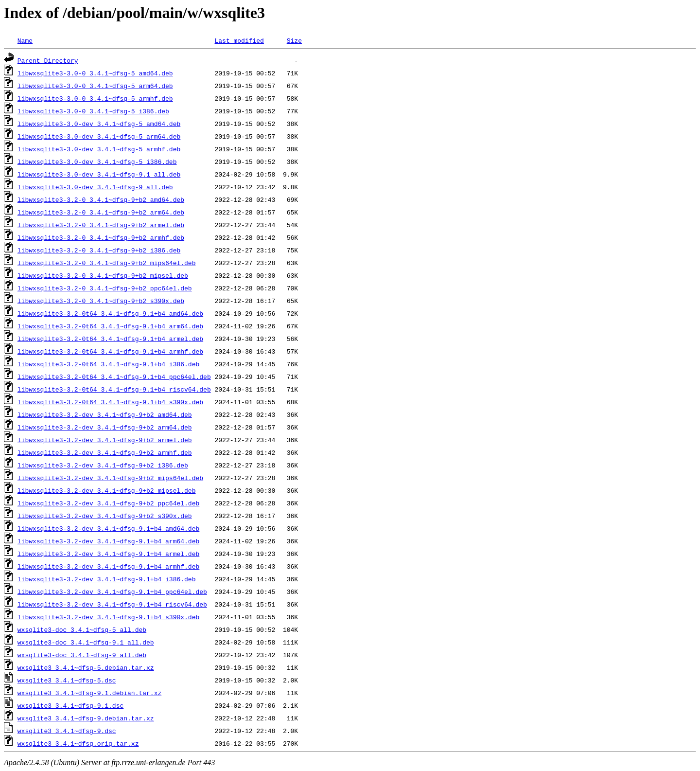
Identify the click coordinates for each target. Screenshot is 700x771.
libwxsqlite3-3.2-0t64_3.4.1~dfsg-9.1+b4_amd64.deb (110, 313)
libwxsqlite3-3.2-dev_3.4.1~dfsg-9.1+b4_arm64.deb (108, 541)
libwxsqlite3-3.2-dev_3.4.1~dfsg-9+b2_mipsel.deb (107, 490)
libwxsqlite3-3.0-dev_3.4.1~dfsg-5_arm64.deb (99, 136)
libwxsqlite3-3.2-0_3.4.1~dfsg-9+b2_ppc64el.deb (105, 288)
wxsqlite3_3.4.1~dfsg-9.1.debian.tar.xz (89, 693)
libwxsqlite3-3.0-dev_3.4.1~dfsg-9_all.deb (95, 187)
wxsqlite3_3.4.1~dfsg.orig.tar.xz (78, 743)
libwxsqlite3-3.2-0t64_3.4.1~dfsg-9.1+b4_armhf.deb (110, 351)
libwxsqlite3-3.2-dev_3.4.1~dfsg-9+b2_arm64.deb (105, 427)
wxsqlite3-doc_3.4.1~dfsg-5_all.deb (82, 629)
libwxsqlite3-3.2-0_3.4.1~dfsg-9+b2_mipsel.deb (103, 275)
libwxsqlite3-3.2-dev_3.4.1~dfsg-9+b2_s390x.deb (105, 516)
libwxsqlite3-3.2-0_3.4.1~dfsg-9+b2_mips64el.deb (107, 263)
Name (25, 40)
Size (294, 40)
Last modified (239, 40)
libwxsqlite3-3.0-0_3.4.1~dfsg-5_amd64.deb (95, 73)
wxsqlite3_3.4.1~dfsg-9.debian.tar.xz (86, 718)
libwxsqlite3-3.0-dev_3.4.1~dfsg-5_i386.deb (97, 161)
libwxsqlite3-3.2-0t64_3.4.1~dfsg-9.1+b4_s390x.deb (110, 402)
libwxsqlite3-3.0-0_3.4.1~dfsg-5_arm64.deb (95, 86)
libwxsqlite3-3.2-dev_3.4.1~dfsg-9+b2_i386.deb (103, 465)
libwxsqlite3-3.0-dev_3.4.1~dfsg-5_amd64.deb (99, 124)
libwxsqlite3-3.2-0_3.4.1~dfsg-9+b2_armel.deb (101, 225)
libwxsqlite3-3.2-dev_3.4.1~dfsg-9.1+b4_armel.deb (108, 554)
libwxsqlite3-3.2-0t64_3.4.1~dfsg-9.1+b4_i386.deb (108, 364)
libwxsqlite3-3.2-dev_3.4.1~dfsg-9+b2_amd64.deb (105, 414)
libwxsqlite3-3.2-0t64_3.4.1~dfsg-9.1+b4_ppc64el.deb (114, 377)
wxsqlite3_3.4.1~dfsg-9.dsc (67, 731)
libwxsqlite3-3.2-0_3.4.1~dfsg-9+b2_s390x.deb (101, 301)
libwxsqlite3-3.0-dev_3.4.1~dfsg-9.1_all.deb (99, 174)
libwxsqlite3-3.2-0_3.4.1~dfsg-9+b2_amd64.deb (101, 199)
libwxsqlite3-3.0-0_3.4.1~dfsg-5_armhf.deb (95, 98)
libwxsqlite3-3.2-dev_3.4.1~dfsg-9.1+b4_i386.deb (107, 579)
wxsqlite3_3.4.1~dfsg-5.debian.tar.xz (86, 667)
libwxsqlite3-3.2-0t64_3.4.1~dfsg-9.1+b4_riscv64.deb (114, 389)
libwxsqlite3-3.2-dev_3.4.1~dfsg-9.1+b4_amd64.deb (108, 528)
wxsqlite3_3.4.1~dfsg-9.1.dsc (70, 705)
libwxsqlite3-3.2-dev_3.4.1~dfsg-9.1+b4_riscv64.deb (112, 604)
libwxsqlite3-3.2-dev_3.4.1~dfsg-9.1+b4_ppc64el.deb (112, 592)
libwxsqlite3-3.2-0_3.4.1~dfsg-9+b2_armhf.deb (101, 237)
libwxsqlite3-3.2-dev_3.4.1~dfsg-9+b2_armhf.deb (105, 452)
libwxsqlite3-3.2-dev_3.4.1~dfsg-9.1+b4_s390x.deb (108, 617)
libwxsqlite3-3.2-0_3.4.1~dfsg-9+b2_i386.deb (99, 250)
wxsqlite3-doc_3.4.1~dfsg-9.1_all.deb (86, 642)
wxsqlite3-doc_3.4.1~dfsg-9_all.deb (82, 655)
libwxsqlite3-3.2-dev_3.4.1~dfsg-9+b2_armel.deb (105, 440)
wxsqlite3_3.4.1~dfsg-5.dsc (67, 680)
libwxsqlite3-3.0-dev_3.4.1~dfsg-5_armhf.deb (99, 149)
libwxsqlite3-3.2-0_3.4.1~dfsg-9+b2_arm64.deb (101, 212)
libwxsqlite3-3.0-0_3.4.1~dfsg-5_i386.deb (93, 111)
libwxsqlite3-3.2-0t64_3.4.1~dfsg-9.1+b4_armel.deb (110, 339)
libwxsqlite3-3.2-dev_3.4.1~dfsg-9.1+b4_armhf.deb (108, 566)
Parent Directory (48, 60)
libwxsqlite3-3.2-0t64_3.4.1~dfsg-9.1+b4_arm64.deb (110, 326)
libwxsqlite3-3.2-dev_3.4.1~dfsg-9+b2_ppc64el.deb (108, 503)
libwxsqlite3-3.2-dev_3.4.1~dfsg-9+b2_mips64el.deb (110, 478)
